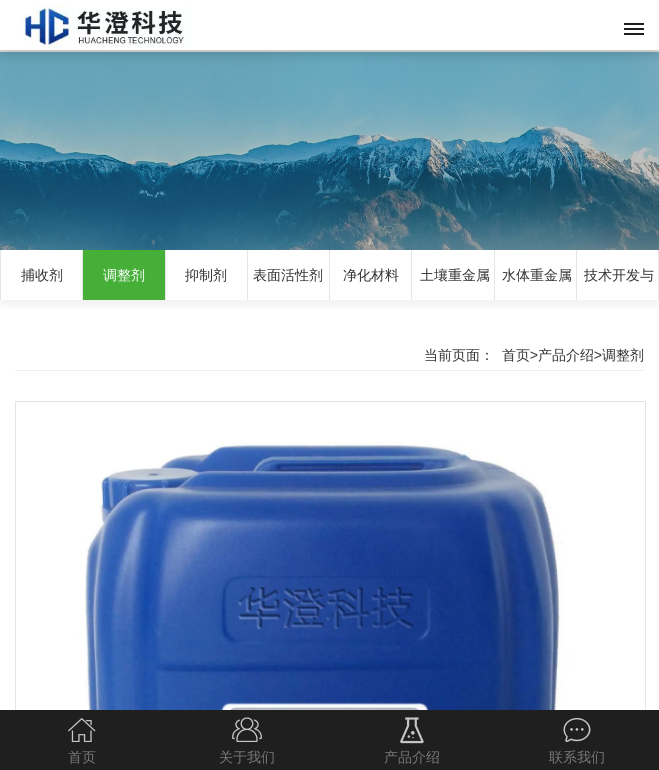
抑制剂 (206, 275)
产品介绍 (566, 355)
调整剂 (124, 275)
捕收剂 (42, 275)
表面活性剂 (288, 275)
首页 (516, 355)
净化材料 (371, 275)
